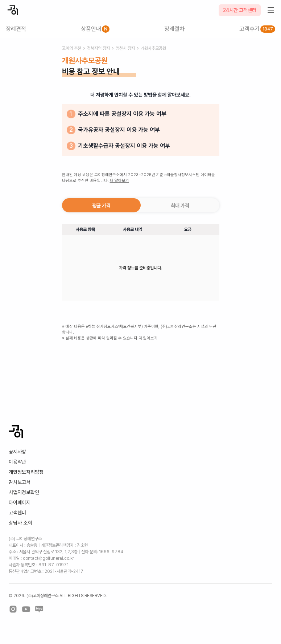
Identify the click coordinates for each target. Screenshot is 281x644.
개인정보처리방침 (26, 472)
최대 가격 (180, 205)
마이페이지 (20, 502)
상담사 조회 (20, 523)
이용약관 (17, 462)
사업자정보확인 (24, 492)
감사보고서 (20, 482)
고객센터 (17, 513)
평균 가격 (101, 205)
